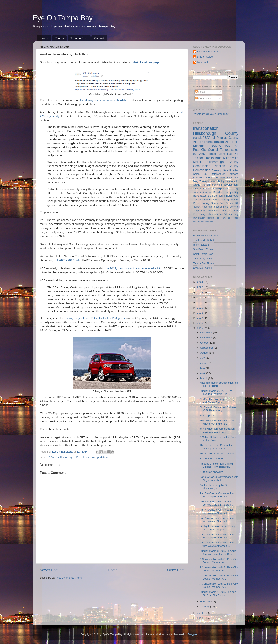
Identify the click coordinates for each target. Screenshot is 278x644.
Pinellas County (228, 138)
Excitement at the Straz (213, 458)
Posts (200, 92)
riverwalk (209, 221)
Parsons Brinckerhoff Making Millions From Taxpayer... (216, 465)
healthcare (232, 196)
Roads (235, 178)
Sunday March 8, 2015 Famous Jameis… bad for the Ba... (218, 552)
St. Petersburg (216, 196)
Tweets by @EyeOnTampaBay (211, 114)
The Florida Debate (204, 240)
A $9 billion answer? (211, 472)
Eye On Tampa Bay (63, 18)
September (207, 348)
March (204, 378)
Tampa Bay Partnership (207, 188)
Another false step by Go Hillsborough (214, 487)
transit (87, 457)
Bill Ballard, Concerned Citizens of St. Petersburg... (218, 409)
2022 (200, 292)
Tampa (225, 150)
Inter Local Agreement (225, 199)
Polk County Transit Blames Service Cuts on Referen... (216, 503)
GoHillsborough (64, 457)
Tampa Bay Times (203, 263)
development (231, 185)
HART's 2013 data (69, 260)
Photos (59, 38)
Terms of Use (79, 38)
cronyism (217, 185)
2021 (200, 297)
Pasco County (201, 203)
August (205, 353)
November (207, 337)
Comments (203, 98)
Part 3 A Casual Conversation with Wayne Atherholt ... (217, 520)
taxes (203, 196)
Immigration (199, 218)
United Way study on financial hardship (103, 100)
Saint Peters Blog (203, 254)
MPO (226, 188)
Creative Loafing (203, 268)
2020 (200, 302)
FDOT (211, 178)
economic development (215, 207)
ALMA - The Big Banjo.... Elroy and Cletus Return (217, 401)
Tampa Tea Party (217, 218)
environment (199, 221)
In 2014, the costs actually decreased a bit (133, 268)
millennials (212, 214)
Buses (215, 170)
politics (224, 170)
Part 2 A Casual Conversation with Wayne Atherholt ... (217, 536)
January (205, 607)
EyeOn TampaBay (207, 52)
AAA (51, 457)
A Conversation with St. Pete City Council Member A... (219, 561)
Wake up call (207, 416)
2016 (200, 323)
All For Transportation (208, 142)
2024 (200, 282)
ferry (196, 181)
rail (214, 138)
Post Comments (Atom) (69, 578)
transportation (100, 457)
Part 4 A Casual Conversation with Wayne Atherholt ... (217, 511)
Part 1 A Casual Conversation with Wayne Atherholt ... (217, 544)
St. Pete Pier (223, 178)
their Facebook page (146, 62)
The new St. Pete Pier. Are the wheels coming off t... (217, 422)
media (208, 199)
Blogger (192, 634)
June (203, 363)
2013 (200, 618)
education (219, 211)
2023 (200, 287)
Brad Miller (223, 158)
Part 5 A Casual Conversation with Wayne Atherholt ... (217, 495)
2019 (200, 308)
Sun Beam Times (203, 249)
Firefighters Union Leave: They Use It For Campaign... (217, 528)
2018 (200, 313)
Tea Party (233, 214)
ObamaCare (218, 203)
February (206, 602)
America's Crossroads (206, 235)
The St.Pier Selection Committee (219, 453)
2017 (200, 318)
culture (209, 211)
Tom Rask (203, 62)
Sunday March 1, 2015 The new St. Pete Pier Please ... (218, 593)
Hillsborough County (216, 133)
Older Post (176, 570)
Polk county (199, 214)
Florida (206, 185)
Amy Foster (208, 154)
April (203, 373)
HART (78, 457)
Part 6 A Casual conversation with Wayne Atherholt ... (219, 478)
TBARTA (215, 146)
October (205, 343)
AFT (228, 142)
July (203, 358)
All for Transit (231, 211)
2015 (200, 328)
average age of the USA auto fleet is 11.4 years (95, 318)
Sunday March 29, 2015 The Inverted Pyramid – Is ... (216, 392)
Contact (99, 38)
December (207, 332)
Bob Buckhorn (216, 192)
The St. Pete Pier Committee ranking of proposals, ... (216, 447)
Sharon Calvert (206, 57)
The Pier (198, 199)
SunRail (223, 214)
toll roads (233, 218)
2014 (200, 613)
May (203, 368)
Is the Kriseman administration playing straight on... (217, 430)
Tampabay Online (203, 259)
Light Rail (225, 154)
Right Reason (201, 245)
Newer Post (49, 570)
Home (44, 38)
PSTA (206, 138)
